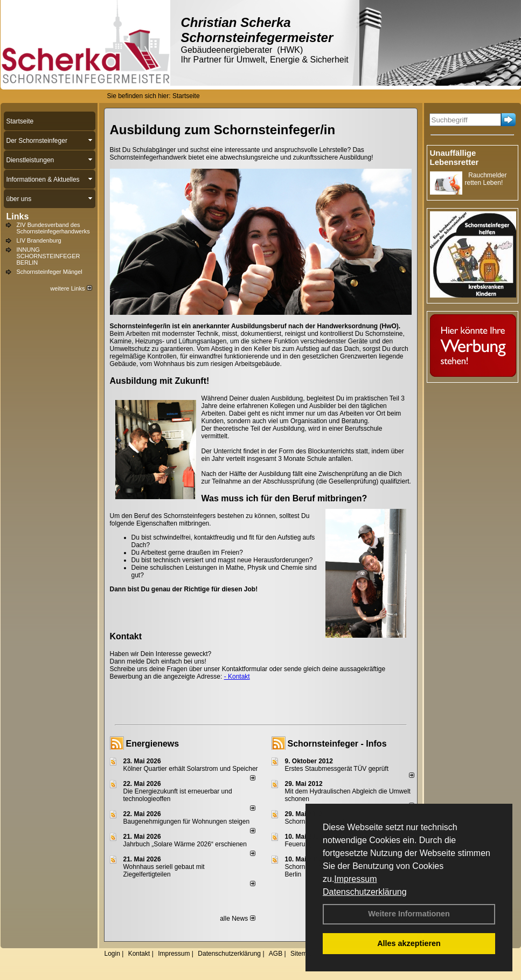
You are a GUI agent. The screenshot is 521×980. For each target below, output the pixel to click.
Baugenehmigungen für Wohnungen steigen (187, 822)
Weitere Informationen (409, 914)
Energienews (153, 744)
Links (18, 216)
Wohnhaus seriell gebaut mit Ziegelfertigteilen (164, 871)
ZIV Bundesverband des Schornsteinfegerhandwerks (53, 228)
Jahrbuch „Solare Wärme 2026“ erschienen (185, 844)
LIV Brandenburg (39, 240)
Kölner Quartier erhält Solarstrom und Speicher (191, 769)
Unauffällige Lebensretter (454, 157)
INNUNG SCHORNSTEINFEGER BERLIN (48, 256)
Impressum (355, 879)
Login (112, 954)
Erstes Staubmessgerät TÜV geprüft (337, 769)
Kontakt (139, 954)
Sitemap (302, 954)
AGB (276, 954)
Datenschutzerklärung (365, 892)
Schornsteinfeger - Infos (337, 744)
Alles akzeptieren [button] (409, 943)
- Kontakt (237, 677)
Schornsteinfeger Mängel (50, 272)
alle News (237, 919)
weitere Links (71, 288)
